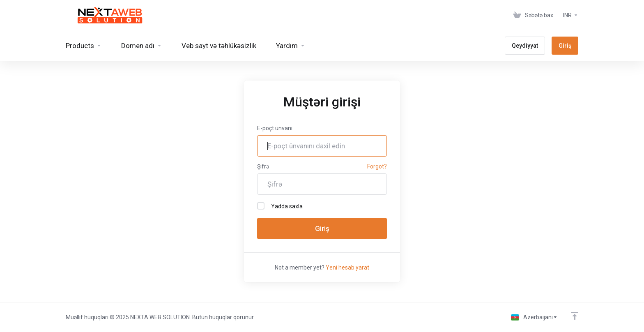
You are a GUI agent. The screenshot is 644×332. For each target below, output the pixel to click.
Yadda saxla (280, 206)
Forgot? (377, 166)
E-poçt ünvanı (275, 128)
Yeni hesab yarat (347, 267)
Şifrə (263, 166)
